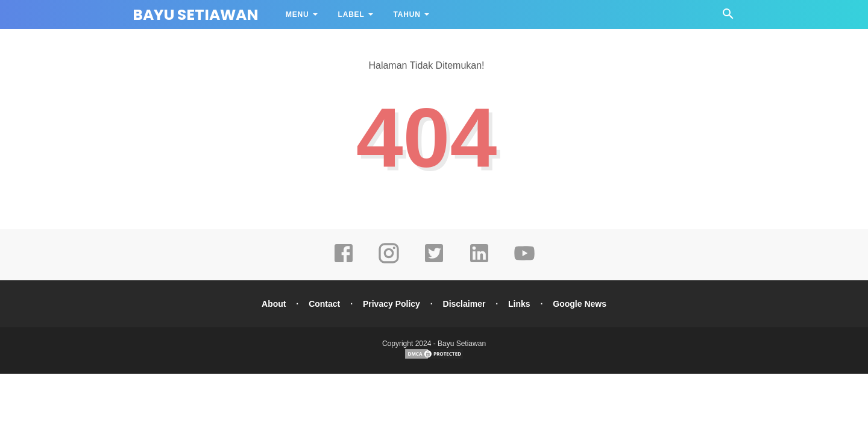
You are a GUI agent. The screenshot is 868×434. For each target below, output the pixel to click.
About (274, 304)
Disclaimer (464, 304)
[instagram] (389, 262)
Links (519, 304)
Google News (580, 304)
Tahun (407, 14)
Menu (297, 14)
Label (351, 14)
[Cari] (728, 17)
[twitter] (434, 262)
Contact (324, 304)
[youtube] (524, 262)
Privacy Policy (392, 304)
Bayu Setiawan (196, 15)
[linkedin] (479, 262)
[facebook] (344, 262)
